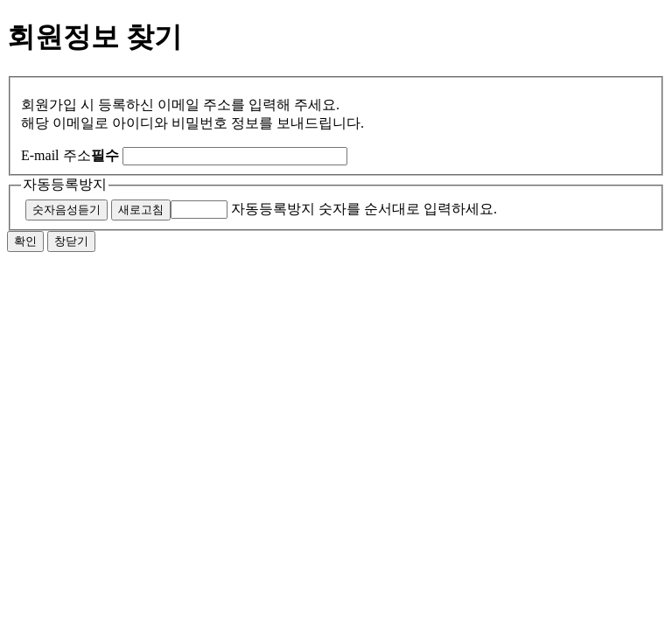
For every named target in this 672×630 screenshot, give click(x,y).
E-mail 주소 (70, 155)
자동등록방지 (65, 184)
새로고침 (141, 210)
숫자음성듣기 (66, 210)
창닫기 (71, 241)
